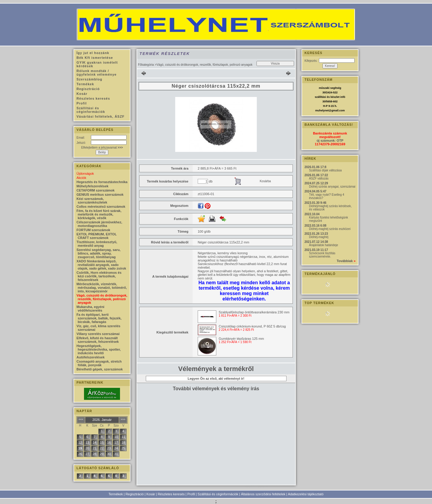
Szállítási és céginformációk (218, 494)
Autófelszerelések (91, 357)
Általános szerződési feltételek (263, 494)
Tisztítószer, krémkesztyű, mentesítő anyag (97, 244)
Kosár (151, 494)
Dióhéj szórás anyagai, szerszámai (332, 187)
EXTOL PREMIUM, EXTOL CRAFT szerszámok (97, 236)
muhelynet (322, 110)
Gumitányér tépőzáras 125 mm (241, 339)
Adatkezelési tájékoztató (306, 494)
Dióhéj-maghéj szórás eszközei (330, 229)
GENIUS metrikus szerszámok (100, 195)
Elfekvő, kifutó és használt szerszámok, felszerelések (98, 340)
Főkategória (146, 65)
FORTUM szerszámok (93, 230)
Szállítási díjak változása (325, 170)
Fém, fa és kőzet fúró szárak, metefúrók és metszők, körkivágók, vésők (99, 214)
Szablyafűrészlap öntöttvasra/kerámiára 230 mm (254, 312)
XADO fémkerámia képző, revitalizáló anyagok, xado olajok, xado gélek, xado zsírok (101, 265)
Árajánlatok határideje (324, 245)
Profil (191, 494)
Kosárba (265, 181)
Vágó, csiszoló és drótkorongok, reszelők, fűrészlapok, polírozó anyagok (102, 299)
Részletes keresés (171, 494)
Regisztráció (135, 494)
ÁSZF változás (319, 178)
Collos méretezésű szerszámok (101, 207)
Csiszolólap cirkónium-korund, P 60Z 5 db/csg (252, 326)
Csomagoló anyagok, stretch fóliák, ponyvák (99, 363)
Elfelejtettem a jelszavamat (102, 148)
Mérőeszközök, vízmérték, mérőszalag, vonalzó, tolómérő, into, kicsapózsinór (102, 288)
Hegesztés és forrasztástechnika (102, 182)
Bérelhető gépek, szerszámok (100, 369)
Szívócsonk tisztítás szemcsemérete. (322, 255)
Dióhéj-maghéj (319, 237)
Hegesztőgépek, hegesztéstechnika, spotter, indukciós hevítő (99, 349)
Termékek (116, 494)
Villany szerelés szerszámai (98, 334)
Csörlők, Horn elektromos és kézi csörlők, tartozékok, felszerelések (99, 276)
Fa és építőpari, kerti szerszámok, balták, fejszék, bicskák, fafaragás (99, 318)
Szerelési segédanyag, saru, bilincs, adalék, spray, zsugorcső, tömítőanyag (99, 253)
